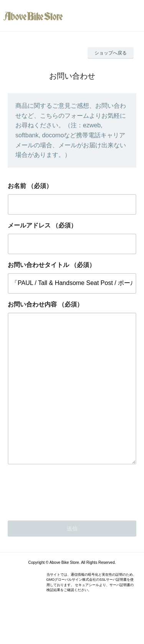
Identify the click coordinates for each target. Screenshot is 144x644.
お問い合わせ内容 (32, 304)
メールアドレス (29, 225)
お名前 (17, 186)
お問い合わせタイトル (38, 265)
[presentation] (66, 521)
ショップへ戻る (111, 53)
